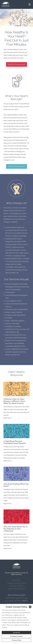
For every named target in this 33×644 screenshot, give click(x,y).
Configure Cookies (16, 636)
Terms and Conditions (16, 586)
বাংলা (22, 598)
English (8, 598)
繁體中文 (25, 601)
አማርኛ (13, 598)
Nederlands (22, 604)
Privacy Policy (16, 580)
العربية (17, 598)
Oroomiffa (15, 604)
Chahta (9, 604)
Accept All (16, 632)
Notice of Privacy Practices (16, 589)
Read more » (8, 418)
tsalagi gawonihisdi (16, 601)
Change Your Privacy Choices (16, 583)
